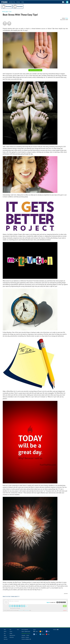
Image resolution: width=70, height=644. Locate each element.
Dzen (49, 634)
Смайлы (28, 635)
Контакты (23, 637)
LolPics (5, 631)
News (5, 630)
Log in (48, 602)
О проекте (27, 637)
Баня (18, 630)
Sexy (10, 630)
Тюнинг (11, 631)
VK (36, 634)
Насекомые (12, 637)
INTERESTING (12, 2)
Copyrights (23, 635)
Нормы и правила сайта (26, 631)
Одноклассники (12, 635)
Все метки (6, 639)
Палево (11, 633)
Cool (23, 2)
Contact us (56, 630)
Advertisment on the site (26, 633)
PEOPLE (18, 2)
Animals (5, 637)
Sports (5, 635)
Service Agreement (25, 630)
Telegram (43, 634)
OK (42, 631)
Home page (5, 12)
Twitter (37, 631)
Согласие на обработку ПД (26, 639)
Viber (49, 631)
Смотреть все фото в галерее (35, 70)
